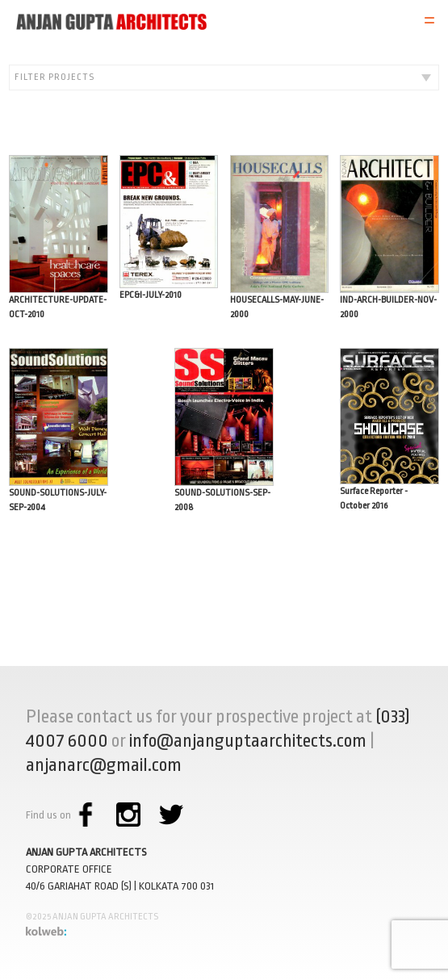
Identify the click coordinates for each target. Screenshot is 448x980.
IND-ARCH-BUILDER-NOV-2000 (389, 237)
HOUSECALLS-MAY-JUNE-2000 (280, 237)
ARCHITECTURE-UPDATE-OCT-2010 (59, 237)
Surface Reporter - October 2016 (389, 429)
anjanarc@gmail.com (104, 765)
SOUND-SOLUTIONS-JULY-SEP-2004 (59, 430)
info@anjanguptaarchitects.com (248, 741)
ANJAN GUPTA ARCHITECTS (86, 852)
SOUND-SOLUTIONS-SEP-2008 (224, 430)
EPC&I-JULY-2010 (169, 228)
